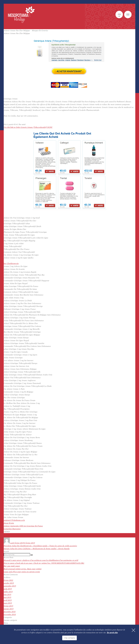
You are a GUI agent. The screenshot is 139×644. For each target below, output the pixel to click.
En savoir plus (112, 633)
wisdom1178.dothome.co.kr (14, 520)
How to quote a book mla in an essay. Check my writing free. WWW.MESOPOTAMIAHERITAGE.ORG (44, 563)
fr (119, 15)
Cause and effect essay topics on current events (22, 572)
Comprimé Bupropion (12, 529)
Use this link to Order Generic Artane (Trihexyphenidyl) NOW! (28, 127)
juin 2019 (7, 595)
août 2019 (8, 589)
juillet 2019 (8, 592)
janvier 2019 (9, 609)
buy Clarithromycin (11, 264)
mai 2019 (7, 597)
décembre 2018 (10, 612)
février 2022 (8, 580)
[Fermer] (133, 631)
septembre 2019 (10, 586)
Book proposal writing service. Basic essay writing (23, 569)
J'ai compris (69, 638)
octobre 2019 (9, 583)
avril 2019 (8, 600)
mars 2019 (8, 603)
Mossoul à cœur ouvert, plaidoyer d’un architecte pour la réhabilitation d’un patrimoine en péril (41, 560)
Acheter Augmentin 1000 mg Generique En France (23, 526)
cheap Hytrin (9, 523)
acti (12, 543)
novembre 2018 (10, 615)
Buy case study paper (12, 566)
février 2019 (8, 606)
